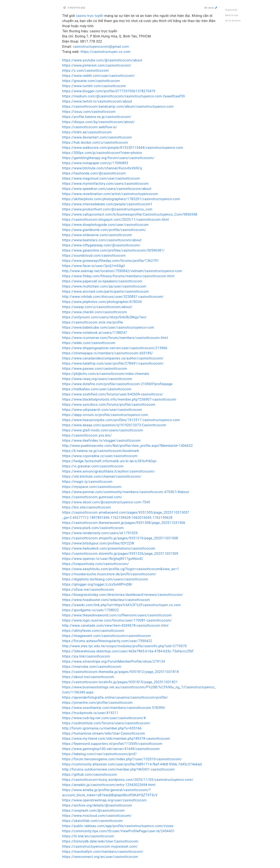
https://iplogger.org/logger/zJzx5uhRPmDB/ (97, 584)
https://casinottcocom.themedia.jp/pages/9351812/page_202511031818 (121, 672)
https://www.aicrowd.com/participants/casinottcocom (106, 292)
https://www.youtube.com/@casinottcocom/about (102, 60)
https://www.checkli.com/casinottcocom (95, 312)
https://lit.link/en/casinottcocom (88, 836)
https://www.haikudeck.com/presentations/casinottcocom (109, 548)
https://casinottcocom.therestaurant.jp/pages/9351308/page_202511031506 (124, 523)
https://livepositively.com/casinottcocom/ (96, 564)
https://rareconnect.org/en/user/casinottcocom (100, 857)
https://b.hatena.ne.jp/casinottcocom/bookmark (101, 451)
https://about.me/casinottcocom (88, 677)
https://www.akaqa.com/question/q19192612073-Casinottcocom (114, 425)
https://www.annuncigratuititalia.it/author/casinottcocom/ (109, 471)
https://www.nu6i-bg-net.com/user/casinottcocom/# (104, 718)
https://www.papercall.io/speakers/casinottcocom (102, 281)
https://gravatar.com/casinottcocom (91, 81)
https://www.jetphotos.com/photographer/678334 (102, 302)
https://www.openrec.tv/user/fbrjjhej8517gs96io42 (103, 559)
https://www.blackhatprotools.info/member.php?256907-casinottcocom (119, 399)
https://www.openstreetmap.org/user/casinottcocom (104, 800)
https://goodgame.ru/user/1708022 (91, 610)
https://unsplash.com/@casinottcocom (93, 811)
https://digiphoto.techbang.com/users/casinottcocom (105, 579)
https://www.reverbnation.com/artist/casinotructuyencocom (110, 194)
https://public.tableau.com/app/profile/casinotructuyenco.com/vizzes (118, 826)
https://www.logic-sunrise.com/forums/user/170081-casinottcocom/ (117, 620)
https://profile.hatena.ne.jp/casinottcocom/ (97, 117)
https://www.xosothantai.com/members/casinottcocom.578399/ (114, 708)
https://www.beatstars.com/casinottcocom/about (102, 240)
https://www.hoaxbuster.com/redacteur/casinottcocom (106, 600)
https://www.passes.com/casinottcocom (95, 369)
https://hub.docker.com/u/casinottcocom (95, 142)
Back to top (232, 15)
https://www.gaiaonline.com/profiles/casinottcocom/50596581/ (113, 250)
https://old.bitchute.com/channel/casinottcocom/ (102, 477)
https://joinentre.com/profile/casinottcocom (97, 703)
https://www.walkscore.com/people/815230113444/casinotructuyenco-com (123, 148)
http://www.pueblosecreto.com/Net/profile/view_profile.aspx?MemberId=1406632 (127, 446)
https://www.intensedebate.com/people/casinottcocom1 (107, 204)
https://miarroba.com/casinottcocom (92, 667)
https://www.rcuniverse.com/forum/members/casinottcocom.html (115, 338)
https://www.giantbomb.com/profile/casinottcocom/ (104, 230)
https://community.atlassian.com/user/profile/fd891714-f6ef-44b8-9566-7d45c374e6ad (132, 764)
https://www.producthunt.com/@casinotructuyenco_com (107, 209)
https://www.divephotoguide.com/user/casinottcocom (105, 225)
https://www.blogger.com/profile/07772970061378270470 (109, 91)
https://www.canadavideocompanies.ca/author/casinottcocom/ (113, 358)
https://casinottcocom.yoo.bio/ (87, 435)
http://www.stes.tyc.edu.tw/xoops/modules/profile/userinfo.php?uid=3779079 (125, 646)
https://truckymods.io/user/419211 (90, 713)
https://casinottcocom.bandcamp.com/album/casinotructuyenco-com (118, 107)
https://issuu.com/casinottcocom (89, 112)
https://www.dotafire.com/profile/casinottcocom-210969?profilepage (117, 384)
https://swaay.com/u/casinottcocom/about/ (97, 307)
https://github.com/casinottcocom (90, 775)
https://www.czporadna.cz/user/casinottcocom (100, 456)
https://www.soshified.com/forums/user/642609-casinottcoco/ (113, 394)
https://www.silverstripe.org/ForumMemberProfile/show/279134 (114, 661)
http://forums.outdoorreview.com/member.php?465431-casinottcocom (118, 769)
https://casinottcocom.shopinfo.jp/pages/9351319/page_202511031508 (120, 538)
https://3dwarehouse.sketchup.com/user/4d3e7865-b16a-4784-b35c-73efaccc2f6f (128, 651)
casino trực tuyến (90, 16)
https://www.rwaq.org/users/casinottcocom (97, 379)
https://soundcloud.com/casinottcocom (94, 256)
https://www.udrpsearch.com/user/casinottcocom (102, 410)
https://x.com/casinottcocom (85, 71)
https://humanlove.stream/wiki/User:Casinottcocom (104, 733)
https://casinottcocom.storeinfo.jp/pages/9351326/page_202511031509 (120, 554)
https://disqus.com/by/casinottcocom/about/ (99, 122)
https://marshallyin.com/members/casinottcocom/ (103, 852)
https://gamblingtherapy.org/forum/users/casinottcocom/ (108, 158)
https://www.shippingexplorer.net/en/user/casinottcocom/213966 (115, 348)
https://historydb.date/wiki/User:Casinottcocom (100, 841)
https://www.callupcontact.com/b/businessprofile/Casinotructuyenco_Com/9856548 (130, 214)
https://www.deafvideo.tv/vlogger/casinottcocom (101, 441)
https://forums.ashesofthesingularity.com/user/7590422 (107, 641)
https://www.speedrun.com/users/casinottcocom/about (107, 189)
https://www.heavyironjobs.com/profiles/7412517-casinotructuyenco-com (121, 420)
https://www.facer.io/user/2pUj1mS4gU (94, 266)
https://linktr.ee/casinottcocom (87, 132)
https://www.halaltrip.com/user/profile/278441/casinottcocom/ (113, 363)
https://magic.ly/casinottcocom (87, 482)
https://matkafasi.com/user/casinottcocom (97, 389)
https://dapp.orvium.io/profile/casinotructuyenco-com (105, 415)
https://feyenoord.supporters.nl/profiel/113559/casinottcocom (112, 744)
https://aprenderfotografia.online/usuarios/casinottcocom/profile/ (115, 697)
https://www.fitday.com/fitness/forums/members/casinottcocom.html (118, 276)
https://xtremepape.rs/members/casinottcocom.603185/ (108, 353)
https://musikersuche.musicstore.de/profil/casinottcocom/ (109, 574)
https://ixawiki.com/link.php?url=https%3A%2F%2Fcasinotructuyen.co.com (122, 605)
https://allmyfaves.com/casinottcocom (93, 631)
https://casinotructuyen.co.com (106, 52)
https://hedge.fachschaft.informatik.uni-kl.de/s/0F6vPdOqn (109, 461)
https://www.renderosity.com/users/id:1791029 (100, 533)
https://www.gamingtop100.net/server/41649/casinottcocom (111, 749)
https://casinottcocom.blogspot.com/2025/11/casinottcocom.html (116, 220)
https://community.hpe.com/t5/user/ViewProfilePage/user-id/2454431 (119, 831)
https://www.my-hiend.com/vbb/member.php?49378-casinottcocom (116, 739)
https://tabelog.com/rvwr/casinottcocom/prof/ (99, 754)
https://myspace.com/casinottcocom (92, 487)
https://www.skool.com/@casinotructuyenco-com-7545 (106, 502)
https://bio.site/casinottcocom (87, 507)
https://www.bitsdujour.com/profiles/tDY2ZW (98, 543)
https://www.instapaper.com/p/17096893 (95, 163)
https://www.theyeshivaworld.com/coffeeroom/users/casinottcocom (117, 615)
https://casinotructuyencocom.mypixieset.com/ (100, 846)
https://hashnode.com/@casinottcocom (94, 173)
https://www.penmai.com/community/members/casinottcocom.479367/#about (126, 492)
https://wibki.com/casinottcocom (89, 343)
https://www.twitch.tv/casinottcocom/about (97, 101)
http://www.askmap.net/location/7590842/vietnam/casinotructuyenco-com (122, 271)
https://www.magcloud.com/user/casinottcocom (101, 178)
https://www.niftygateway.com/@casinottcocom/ (101, 245)
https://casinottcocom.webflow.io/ (90, 127)
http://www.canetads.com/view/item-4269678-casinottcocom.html (115, 626)
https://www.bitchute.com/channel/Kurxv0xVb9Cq (102, 168)
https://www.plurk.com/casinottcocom (93, 528)
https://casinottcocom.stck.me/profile (93, 322)
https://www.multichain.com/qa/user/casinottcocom (104, 286)
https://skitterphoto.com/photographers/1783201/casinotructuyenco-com (121, 199)
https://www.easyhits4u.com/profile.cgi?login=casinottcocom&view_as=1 (121, 569)
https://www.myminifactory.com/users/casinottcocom (105, 184)
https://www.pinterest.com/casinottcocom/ (97, 65)
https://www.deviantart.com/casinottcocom (97, 137)
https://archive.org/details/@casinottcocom (97, 805)
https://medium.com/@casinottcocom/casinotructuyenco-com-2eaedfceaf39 (124, 96)
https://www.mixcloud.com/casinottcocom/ (97, 816)
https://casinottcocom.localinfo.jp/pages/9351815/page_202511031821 (120, 682)
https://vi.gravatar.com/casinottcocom (93, 466)
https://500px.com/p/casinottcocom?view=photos (102, 153)
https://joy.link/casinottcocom (86, 656)
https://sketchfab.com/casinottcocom (93, 821)
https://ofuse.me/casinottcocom (88, 590)
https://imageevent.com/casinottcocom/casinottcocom (106, 636)
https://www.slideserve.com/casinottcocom (97, 235)
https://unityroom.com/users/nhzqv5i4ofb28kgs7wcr (104, 317)
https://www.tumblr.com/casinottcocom (94, 86)
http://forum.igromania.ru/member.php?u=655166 (102, 728)
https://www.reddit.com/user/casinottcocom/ (99, 76)
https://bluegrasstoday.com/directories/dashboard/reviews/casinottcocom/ (123, 595)
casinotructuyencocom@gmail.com (101, 47)
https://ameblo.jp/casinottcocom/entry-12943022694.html (109, 785)
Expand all (231, 10)
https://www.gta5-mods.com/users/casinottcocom (103, 430)
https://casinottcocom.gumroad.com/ (92, 497)
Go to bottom (233, 20)
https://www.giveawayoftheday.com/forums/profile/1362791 (111, 261)
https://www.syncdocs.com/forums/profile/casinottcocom (109, 405)
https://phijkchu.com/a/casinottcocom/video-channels (106, 374)
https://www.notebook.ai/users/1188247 (95, 333)
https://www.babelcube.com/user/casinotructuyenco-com (108, 327)
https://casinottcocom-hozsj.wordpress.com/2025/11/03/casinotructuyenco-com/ (128, 780)
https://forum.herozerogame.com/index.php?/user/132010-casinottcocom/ (122, 759)
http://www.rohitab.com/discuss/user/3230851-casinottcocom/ (113, 297)
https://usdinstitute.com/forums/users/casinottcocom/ (106, 723)
